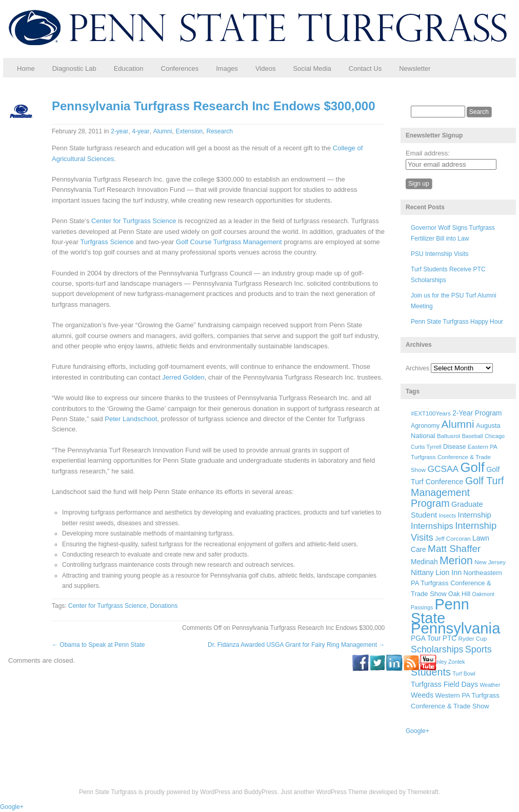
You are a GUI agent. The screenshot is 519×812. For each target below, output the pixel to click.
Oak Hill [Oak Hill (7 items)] (459, 594)
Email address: (428, 153)
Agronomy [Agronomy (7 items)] (425, 426)
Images (227, 68)
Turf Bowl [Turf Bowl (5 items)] (464, 674)
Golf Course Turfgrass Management (229, 242)
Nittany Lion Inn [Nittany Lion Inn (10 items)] (436, 572)
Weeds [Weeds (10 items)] (422, 695)
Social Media (312, 68)
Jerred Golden (183, 377)
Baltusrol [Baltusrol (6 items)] (448, 436)
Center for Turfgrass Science (134, 221)
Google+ (417, 731)
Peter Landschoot (131, 419)
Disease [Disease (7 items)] (455, 447)
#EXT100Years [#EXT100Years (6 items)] (431, 413)
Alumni (163, 131)
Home (26, 68)
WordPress (215, 792)
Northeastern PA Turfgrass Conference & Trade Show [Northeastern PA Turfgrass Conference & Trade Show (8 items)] (456, 583)
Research (220, 131)
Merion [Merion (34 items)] (456, 561)
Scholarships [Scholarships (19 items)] (437, 649)
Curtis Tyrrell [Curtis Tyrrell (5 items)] (426, 447)
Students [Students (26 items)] (431, 672)
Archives (417, 368)
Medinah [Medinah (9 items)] (424, 562)
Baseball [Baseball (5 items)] (473, 436)
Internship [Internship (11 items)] (475, 515)
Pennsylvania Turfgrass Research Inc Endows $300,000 (214, 106)
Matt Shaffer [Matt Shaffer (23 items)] (454, 549)
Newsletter (415, 68)
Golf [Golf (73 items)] (473, 467)
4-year (141, 131)
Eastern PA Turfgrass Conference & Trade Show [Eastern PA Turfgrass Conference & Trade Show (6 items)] (454, 458)
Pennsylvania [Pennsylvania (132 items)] (455, 628)
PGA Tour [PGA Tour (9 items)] (426, 638)
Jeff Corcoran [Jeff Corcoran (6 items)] (453, 538)
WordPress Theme (342, 792)
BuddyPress (261, 792)
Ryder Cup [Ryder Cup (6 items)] (473, 638)
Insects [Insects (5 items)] (447, 516)
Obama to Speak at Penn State (98, 645)
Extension (189, 131)
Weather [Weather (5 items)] (490, 685)
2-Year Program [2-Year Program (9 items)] (477, 413)
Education (129, 68)
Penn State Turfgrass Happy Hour (457, 322)
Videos (266, 68)
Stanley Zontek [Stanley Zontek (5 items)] (447, 662)
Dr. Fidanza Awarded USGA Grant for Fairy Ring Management (296, 645)
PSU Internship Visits (440, 254)
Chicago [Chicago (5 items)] (495, 436)
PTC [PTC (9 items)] (450, 638)
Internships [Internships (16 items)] (432, 526)
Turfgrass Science (107, 242)
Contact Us (365, 68)
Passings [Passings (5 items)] (422, 607)
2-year (119, 131)
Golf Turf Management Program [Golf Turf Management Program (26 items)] (457, 492)
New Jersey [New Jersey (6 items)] (490, 562)
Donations (164, 606)
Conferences (180, 68)
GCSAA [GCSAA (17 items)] (443, 469)
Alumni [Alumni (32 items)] (458, 424)
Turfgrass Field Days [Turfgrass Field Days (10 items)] (444, 684)
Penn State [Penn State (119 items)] (440, 611)
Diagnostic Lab (74, 68)
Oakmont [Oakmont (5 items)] (483, 594)
